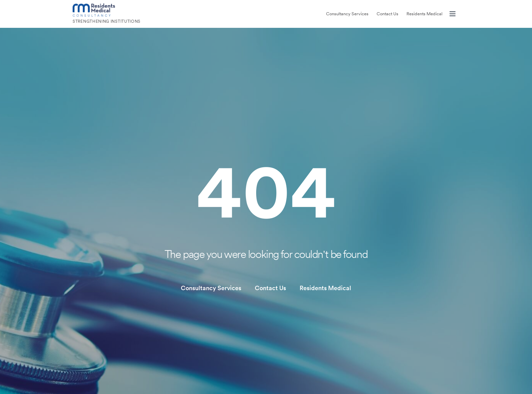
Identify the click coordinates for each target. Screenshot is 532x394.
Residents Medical (424, 14)
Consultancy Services (347, 14)
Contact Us (387, 14)
